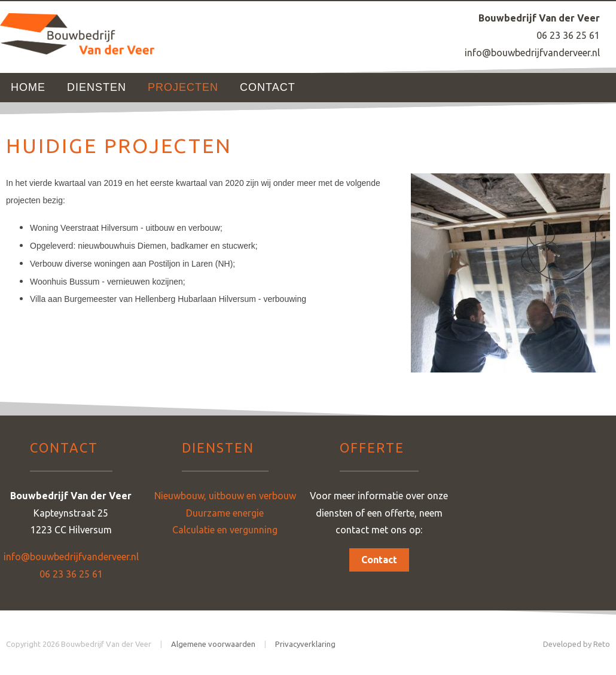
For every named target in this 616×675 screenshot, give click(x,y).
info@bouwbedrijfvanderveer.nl (532, 53)
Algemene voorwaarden (213, 644)
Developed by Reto (577, 644)
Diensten (97, 87)
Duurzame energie (225, 513)
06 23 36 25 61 (568, 35)
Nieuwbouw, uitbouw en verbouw (225, 496)
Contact (268, 87)
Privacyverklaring (305, 644)
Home (28, 87)
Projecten (183, 87)
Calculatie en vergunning (225, 530)
